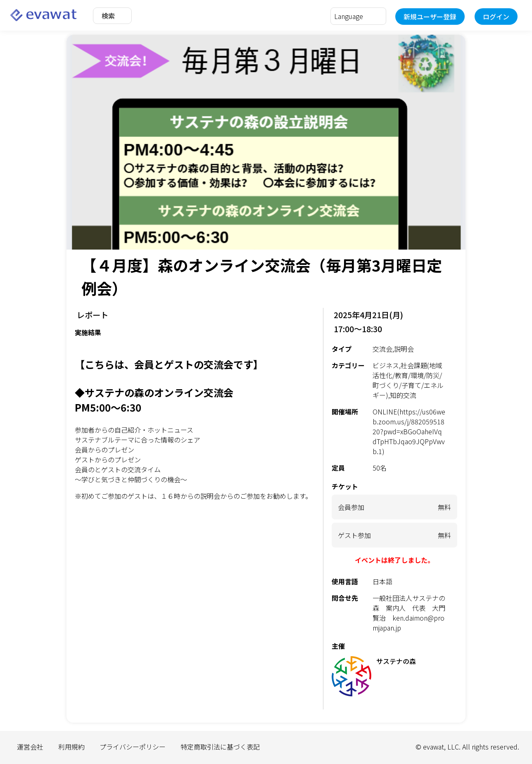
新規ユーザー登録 (430, 17)
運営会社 (30, 747)
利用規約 (71, 747)
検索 (108, 16)
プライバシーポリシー (133, 747)
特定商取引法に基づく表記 (220, 747)
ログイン (496, 17)
